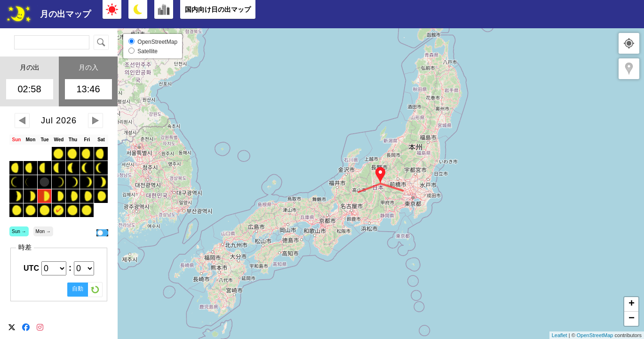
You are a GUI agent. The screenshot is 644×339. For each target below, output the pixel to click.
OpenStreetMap (595, 335)
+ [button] (632, 304)
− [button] (632, 319)
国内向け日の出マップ (218, 9)
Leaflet (560, 335)
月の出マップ (65, 14)
